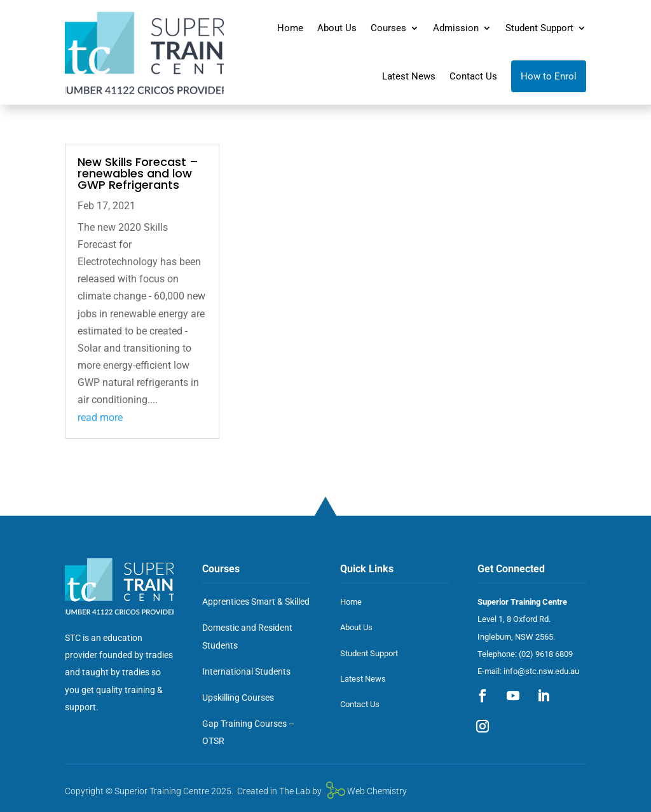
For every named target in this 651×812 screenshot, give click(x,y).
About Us (337, 28)
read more (100, 417)
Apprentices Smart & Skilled (256, 602)
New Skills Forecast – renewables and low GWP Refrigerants (138, 173)
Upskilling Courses (238, 698)
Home (290, 28)
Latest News (409, 76)
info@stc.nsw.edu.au (541, 671)
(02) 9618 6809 (546, 654)
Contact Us (473, 76)
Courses (388, 28)
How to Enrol (549, 76)
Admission (456, 28)
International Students (246, 671)
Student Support (539, 28)
